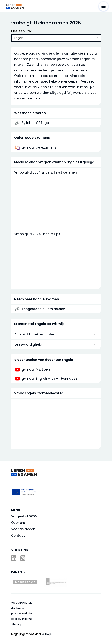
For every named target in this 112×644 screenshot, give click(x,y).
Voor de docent (24, 529)
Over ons (18, 523)
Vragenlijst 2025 (24, 516)
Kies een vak (21, 31)
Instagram (23, 558)
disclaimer (18, 608)
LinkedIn (14, 558)
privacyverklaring (22, 614)
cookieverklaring (22, 619)
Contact (18, 536)
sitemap (17, 624)
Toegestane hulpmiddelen (43, 309)
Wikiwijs (47, 634)
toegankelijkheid (22, 603)
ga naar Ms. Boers (36, 370)
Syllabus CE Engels (37, 123)
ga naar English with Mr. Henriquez (49, 379)
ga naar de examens (39, 148)
